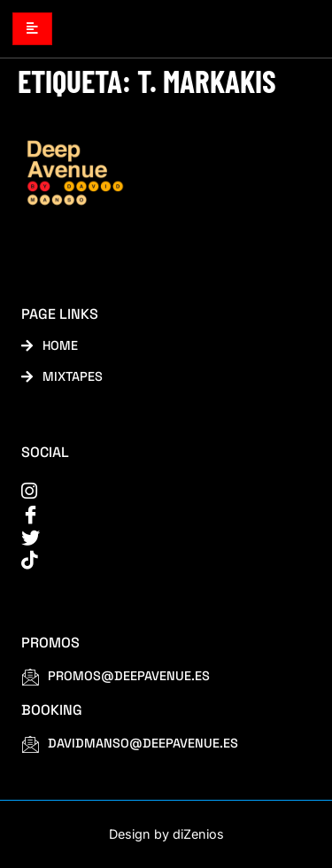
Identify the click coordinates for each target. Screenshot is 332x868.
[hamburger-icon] (32, 28)
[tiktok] (154, 560)
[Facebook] (154, 514)
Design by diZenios (166, 834)
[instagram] (154, 491)
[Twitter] (154, 537)
